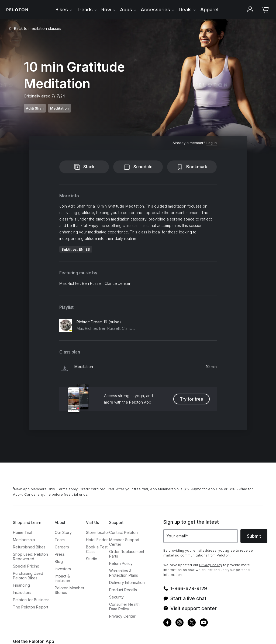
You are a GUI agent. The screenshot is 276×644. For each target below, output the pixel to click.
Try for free (192, 399)
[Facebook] (167, 623)
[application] (254, 632)
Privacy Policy (211, 565)
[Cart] (265, 10)
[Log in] (212, 143)
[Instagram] (180, 623)
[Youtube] (204, 623)
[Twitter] (192, 623)
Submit (254, 536)
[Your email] (201, 536)
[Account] (250, 10)
